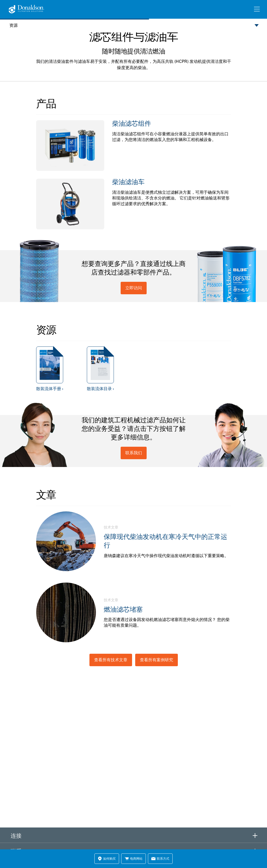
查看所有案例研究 (157, 660)
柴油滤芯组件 (132, 123)
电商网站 (133, 859)
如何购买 (107, 859)
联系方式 (160, 859)
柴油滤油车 (128, 182)
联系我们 (134, 453)
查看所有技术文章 (111, 660)
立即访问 (134, 288)
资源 (14, 25)
